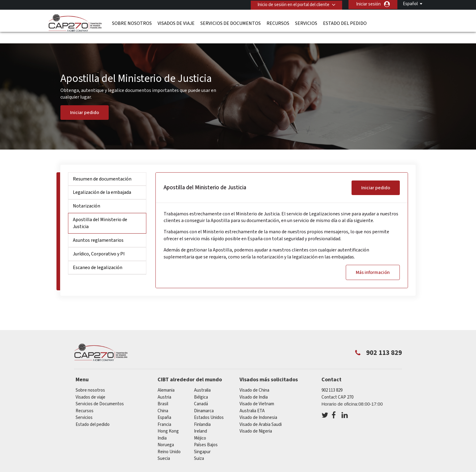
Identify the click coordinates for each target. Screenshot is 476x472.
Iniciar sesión (368, 4)
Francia (164, 414)
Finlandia (202, 414)
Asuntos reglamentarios (98, 229)
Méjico (200, 427)
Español (410, 4)
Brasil (163, 393)
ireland (201, 420)
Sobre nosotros (132, 23)
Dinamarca (204, 400)
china (163, 400)
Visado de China (254, 379)
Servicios (306, 23)
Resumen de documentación (102, 168)
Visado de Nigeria (256, 420)
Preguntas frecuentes (186, 468)
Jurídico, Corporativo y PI (99, 243)
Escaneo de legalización (98, 256)
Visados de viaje (176, 23)
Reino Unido (169, 441)
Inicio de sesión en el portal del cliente (292, 4)
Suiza (199, 448)
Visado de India (254, 386)
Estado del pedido (345, 23)
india (162, 427)
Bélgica (201, 386)
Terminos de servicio (287, 468)
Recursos (278, 23)
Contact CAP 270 (337, 386)
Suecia (164, 448)
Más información (373, 261)
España (164, 407)
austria (164, 386)
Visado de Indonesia (258, 407)
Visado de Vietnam (257, 393)
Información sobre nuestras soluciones (118, 468)
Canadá (201, 393)
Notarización (87, 195)
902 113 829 (332, 379)
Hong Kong (168, 420)
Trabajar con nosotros (365, 468)
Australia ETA (252, 400)
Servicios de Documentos (231, 23)
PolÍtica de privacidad (237, 468)
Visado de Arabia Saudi (261, 414)
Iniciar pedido (85, 102)
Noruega (166, 434)
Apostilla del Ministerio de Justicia (100, 212)
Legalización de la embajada (102, 181)
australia (202, 379)
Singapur (202, 441)
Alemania (166, 379)
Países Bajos (206, 434)
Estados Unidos (209, 407)
